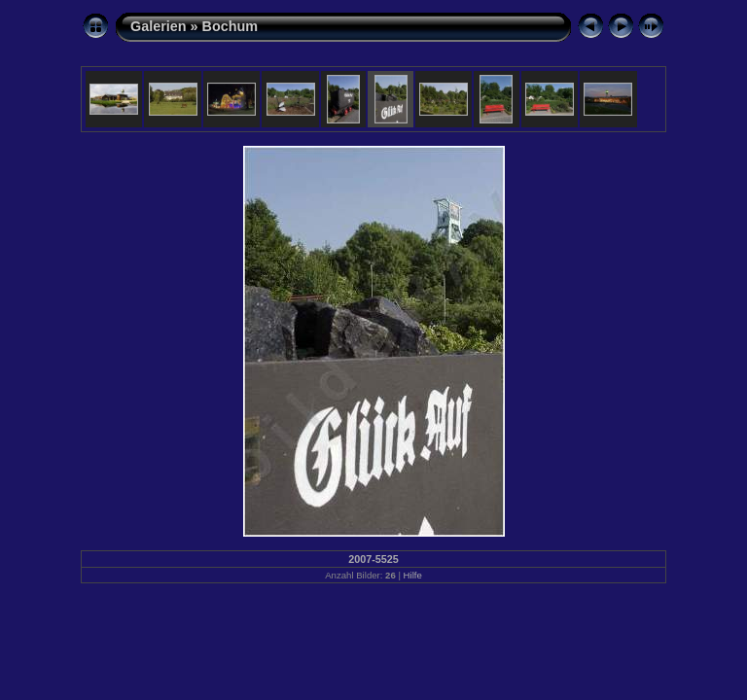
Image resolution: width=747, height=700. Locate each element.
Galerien (159, 26)
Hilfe (413, 575)
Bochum (231, 26)
